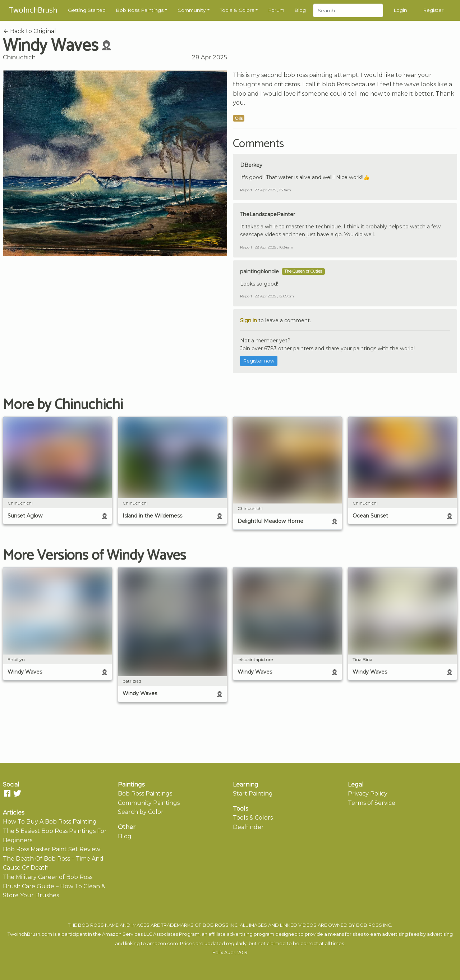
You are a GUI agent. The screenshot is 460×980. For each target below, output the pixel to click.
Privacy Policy (368, 794)
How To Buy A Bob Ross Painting (50, 822)
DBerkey (251, 165)
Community (192, 10)
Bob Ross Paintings (140, 10)
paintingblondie (259, 272)
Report (246, 190)
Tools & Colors (237, 10)
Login (400, 10)
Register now (259, 361)
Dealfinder (248, 827)
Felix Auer (224, 952)
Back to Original (29, 31)
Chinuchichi (20, 57)
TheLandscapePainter (268, 214)
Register (433, 10)
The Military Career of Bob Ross (48, 877)
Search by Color (141, 812)
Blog (300, 10)
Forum (276, 10)
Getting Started (87, 10)
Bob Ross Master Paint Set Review (52, 849)
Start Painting (253, 794)
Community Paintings (149, 803)
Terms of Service (372, 803)
